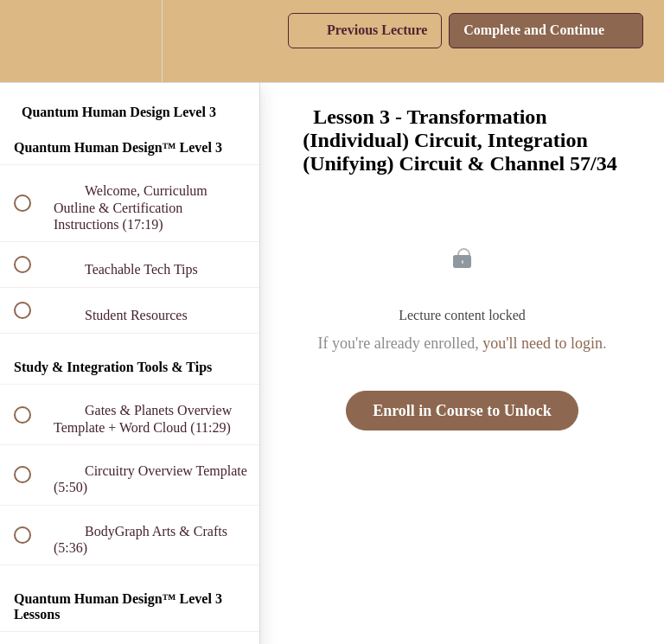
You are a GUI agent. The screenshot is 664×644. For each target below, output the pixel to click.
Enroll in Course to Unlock (462, 411)
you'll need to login (543, 343)
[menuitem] (130, 41)
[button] (32, 41)
